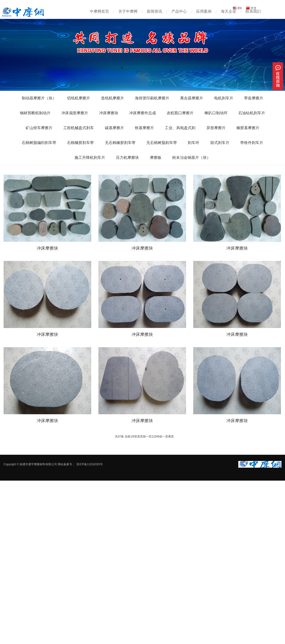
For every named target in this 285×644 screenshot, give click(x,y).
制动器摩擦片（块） (39, 98)
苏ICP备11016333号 (89, 464)
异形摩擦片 (216, 128)
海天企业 (228, 11)
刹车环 (194, 143)
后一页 (164, 437)
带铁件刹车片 (252, 143)
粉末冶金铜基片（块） (191, 158)
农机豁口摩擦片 (180, 113)
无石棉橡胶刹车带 (120, 143)
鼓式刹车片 (220, 143)
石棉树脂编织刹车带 (39, 143)
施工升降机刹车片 (90, 158)
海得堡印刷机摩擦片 (152, 98)
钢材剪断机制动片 (35, 113)
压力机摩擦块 (127, 158)
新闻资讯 (154, 11)
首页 (140, 437)
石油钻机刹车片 (252, 113)
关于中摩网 (128, 11)
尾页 (171, 437)
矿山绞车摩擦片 (39, 128)
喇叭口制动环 (216, 113)
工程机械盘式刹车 (79, 128)
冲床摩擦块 (109, 113)
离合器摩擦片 (192, 98)
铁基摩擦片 (144, 128)
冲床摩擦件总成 (142, 113)
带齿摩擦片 (254, 98)
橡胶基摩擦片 (248, 128)
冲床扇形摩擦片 (75, 113)
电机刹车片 (224, 98)
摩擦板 (156, 158)
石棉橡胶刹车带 (80, 143)
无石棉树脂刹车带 (162, 143)
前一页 (147, 437)
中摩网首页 (99, 11)
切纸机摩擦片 (79, 98)
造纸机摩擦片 (113, 98)
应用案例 (204, 11)
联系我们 (253, 11)
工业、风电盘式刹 (180, 128)
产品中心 (179, 11)
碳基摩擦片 (114, 128)
